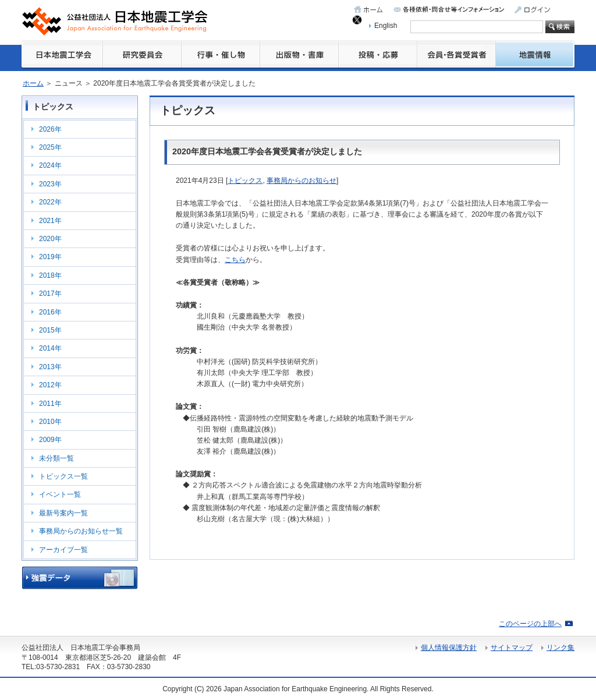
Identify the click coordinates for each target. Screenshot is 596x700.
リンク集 (560, 648)
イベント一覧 (60, 494)
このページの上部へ (530, 624)
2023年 (50, 184)
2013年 (50, 367)
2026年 (50, 129)
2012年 (50, 385)
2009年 (50, 440)
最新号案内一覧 (63, 513)
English (386, 26)
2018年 (50, 275)
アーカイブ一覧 (63, 550)
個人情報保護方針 (449, 648)
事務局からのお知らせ (301, 181)
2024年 (50, 165)
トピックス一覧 (63, 476)
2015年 (50, 330)
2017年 (50, 294)
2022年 (50, 202)
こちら (235, 260)
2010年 (50, 422)
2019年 (50, 257)
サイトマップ (512, 648)
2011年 (50, 404)
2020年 (50, 239)
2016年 (50, 312)
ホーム (33, 83)
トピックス (245, 181)
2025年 (50, 147)
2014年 (50, 348)
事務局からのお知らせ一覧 (81, 531)
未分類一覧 (56, 458)
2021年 (50, 221)
